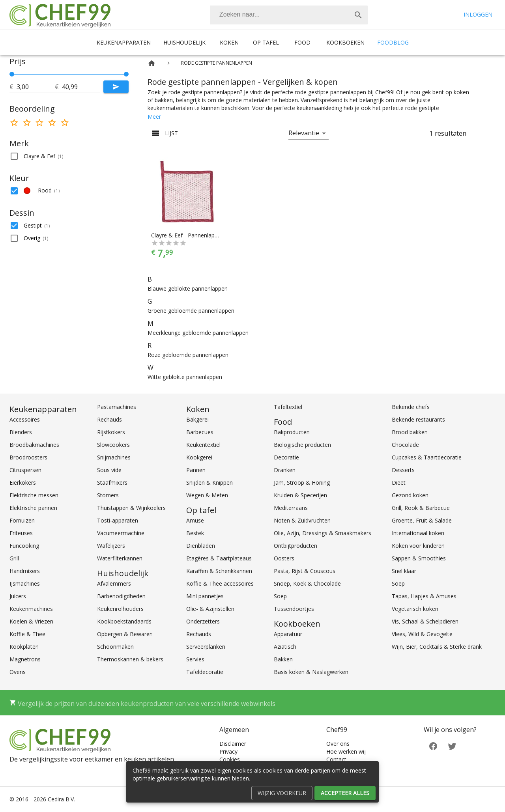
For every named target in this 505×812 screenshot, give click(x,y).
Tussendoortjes (294, 609)
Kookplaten (24, 647)
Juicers (18, 596)
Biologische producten (302, 445)
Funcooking (24, 546)
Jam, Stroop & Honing (302, 483)
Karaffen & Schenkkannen (219, 571)
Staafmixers (112, 483)
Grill (14, 558)
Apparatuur (288, 634)
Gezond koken (410, 495)
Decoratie (286, 457)
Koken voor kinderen (418, 546)
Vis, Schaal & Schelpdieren (425, 621)
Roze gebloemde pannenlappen (188, 355)
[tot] (36, 87)
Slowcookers (113, 445)
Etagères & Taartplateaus (219, 558)
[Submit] (116, 87)
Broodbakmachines (34, 445)
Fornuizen (22, 520)
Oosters (284, 558)
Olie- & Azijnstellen (210, 609)
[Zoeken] (279, 15)
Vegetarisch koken (415, 609)
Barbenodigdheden (121, 596)
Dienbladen (201, 546)
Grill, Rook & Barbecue (421, 508)
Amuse (195, 520)
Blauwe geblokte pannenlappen (188, 288)
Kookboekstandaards (124, 621)
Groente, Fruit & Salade (422, 520)
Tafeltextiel (288, 407)
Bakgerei (197, 419)
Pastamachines (117, 407)
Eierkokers (23, 483)
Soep (280, 596)
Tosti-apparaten (118, 520)
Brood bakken (410, 432)
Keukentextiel (203, 445)
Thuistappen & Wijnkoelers (131, 508)
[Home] (152, 63)
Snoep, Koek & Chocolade (307, 583)
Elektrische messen (34, 495)
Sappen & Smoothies (419, 558)
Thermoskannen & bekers (130, 659)
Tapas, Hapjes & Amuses (424, 596)
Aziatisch (285, 647)
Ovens (18, 672)
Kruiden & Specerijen (300, 495)
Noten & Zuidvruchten (302, 520)
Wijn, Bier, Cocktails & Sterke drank (437, 647)
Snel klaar (404, 571)
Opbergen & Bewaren (125, 634)
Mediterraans (291, 508)
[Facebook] (433, 746)
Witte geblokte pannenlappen (185, 377)
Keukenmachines (31, 609)
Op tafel (266, 42)
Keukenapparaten (124, 42)
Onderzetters (203, 621)
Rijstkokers (111, 432)
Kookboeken (345, 42)
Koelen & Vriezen (31, 621)
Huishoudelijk (184, 42)
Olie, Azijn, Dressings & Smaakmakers (323, 533)
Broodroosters (28, 457)
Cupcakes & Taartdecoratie (427, 457)
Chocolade (405, 445)
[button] (69, 156)
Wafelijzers (111, 546)
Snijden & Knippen (209, 483)
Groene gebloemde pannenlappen (191, 311)
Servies (195, 659)
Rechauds (109, 419)
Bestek (195, 533)
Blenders (21, 432)
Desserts (403, 470)
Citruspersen (25, 470)
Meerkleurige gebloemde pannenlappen (198, 333)
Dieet (399, 483)
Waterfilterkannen (120, 558)
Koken (229, 42)
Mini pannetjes (205, 596)
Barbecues (200, 432)
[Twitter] (452, 746)
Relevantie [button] (304, 133)
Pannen (196, 470)
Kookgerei (199, 457)
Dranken (285, 470)
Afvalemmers (114, 583)
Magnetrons (25, 659)
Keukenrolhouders (120, 609)
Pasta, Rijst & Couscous (305, 571)
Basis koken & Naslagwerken (311, 672)
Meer (154, 117)
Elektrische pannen (33, 508)
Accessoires (25, 419)
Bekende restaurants (418, 419)
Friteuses (21, 533)
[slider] (69, 74)
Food (302, 42)
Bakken (283, 659)
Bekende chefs (411, 407)
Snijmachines (114, 457)
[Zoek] (358, 15)
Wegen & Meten (207, 495)
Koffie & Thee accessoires (220, 583)
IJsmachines (25, 583)
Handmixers (25, 571)
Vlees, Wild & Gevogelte (422, 634)
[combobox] (289, 15)
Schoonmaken (115, 647)
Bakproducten (292, 432)
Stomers (108, 495)
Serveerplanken (206, 647)
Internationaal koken (418, 533)
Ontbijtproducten (296, 546)
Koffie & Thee (27, 634)
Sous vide (109, 470)
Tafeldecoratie (205, 672)
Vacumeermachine (121, 533)
